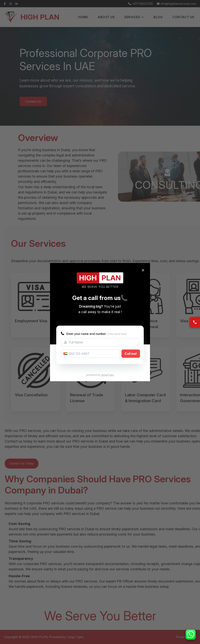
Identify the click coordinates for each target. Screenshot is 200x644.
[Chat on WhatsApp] (191, 635)
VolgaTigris (107, 375)
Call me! (131, 354)
